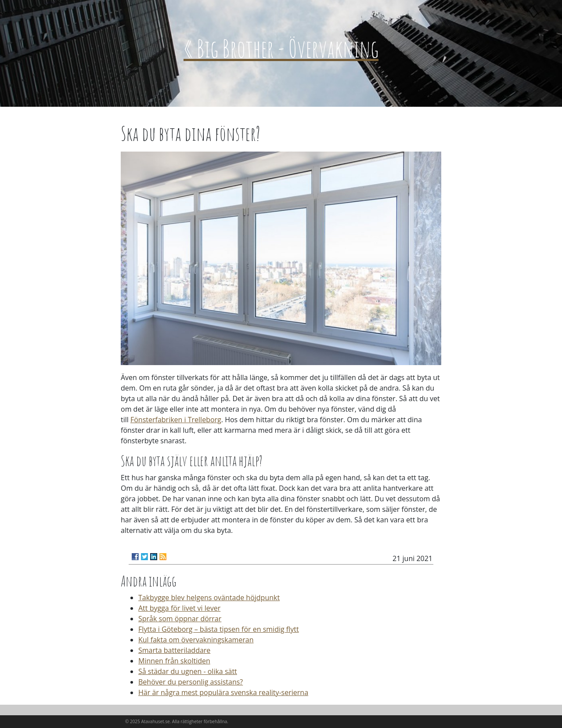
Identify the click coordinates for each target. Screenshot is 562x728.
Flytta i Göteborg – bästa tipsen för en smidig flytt (219, 629)
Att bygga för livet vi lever (179, 608)
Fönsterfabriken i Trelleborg (176, 420)
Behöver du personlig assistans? (191, 682)
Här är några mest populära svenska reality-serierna (223, 692)
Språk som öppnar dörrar (180, 619)
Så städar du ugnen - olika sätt (188, 671)
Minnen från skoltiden (174, 661)
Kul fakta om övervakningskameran (196, 640)
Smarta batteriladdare (174, 650)
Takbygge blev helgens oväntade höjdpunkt (209, 598)
